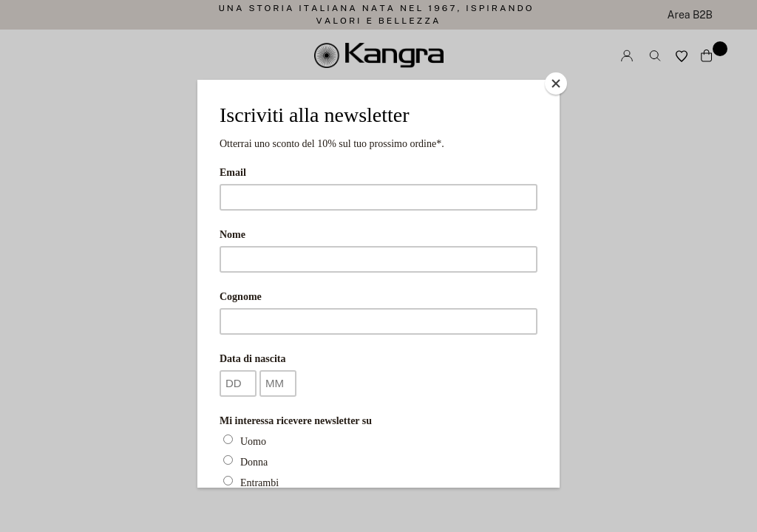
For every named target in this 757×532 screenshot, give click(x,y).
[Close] (556, 83)
